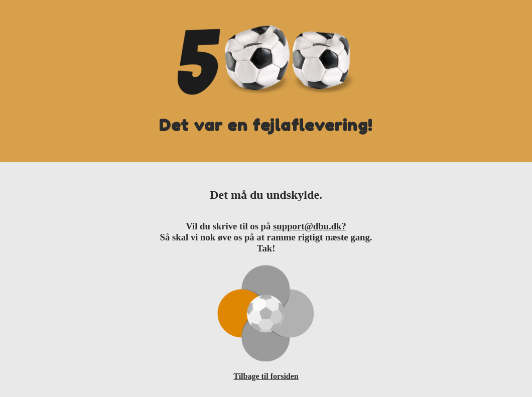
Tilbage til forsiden (266, 376)
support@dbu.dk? (310, 226)
